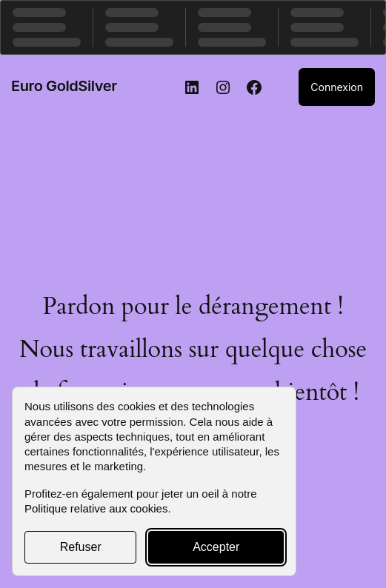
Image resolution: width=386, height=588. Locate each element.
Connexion (337, 87)
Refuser (81, 547)
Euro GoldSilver (64, 86)
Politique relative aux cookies (96, 508)
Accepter (216, 547)
